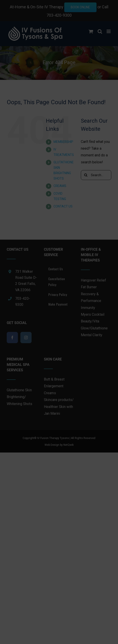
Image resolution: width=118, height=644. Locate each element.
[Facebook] (12, 338)
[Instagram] (26, 338)
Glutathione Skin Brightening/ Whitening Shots (19, 397)
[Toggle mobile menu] (109, 31)
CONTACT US (63, 206)
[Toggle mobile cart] (91, 31)
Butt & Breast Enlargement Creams (54, 386)
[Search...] (96, 175)
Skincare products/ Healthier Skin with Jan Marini (59, 407)
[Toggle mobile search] (100, 31)
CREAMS (60, 186)
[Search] (86, 175)
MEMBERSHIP (63, 142)
